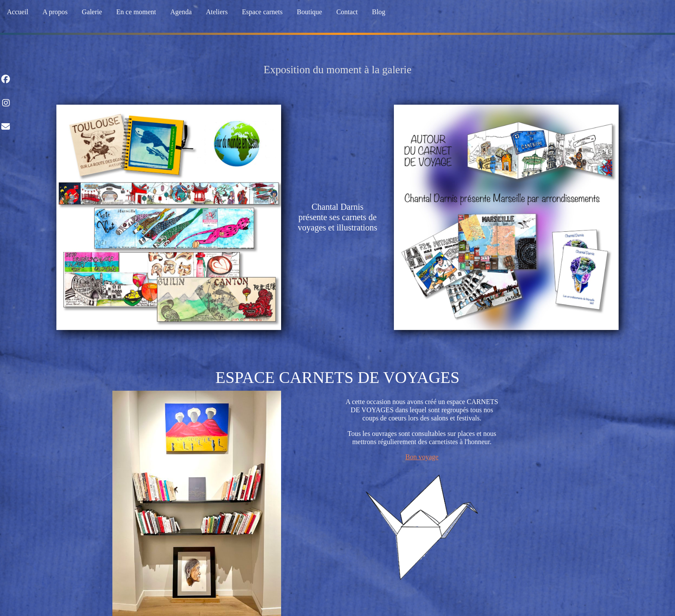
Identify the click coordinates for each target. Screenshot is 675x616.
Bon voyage (422, 457)
